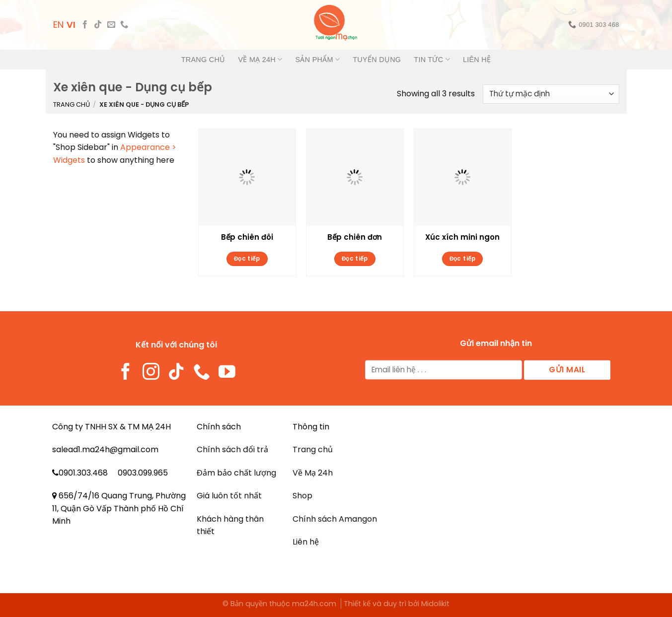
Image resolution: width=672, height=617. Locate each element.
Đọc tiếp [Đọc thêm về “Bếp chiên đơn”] (355, 259)
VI (71, 25)
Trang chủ (203, 60)
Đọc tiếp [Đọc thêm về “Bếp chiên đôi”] (247, 259)
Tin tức (432, 59)
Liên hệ (477, 60)
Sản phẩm (318, 59)
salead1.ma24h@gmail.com (105, 449)
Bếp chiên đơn (355, 237)
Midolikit (435, 604)
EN (58, 25)
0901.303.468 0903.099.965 (113, 473)
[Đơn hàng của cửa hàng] (551, 94)
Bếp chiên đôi (247, 237)
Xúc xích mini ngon (462, 237)
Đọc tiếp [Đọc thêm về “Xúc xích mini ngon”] (463, 259)
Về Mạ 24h (260, 59)
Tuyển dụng (377, 60)
